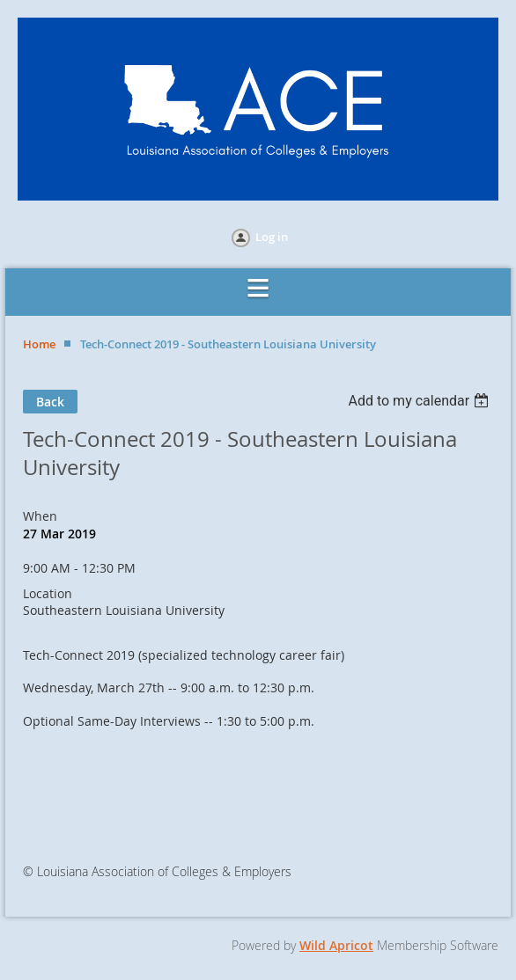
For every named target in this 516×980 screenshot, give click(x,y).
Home (39, 344)
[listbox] (420, 401)
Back (50, 402)
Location (48, 593)
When (40, 516)
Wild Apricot (336, 945)
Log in (272, 237)
